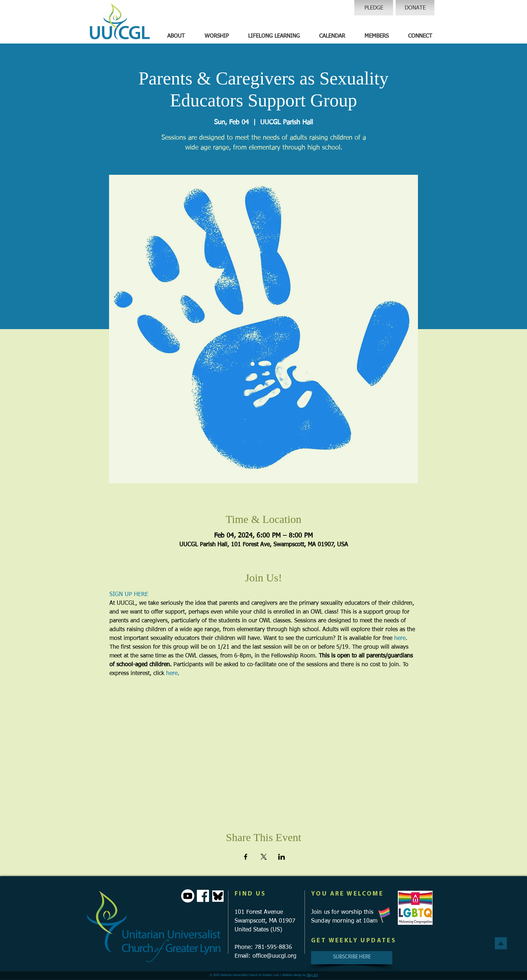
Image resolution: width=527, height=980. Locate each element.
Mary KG (312, 975)
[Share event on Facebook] (246, 857)
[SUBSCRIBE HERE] (352, 958)
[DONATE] (415, 8)
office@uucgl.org (274, 956)
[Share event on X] (264, 857)
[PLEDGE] (374, 8)
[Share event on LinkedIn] (282, 857)
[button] (176, 36)
